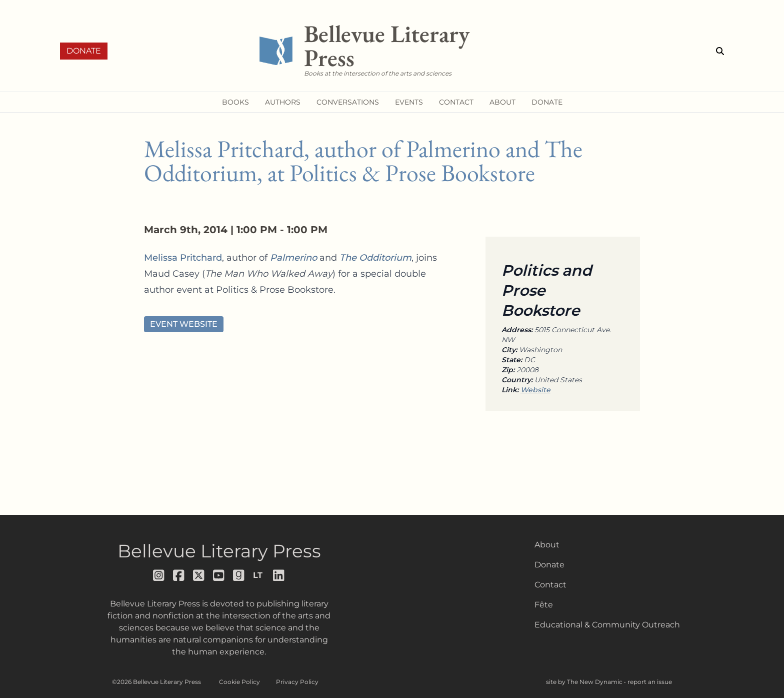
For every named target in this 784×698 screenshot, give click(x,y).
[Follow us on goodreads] (239, 575)
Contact (550, 585)
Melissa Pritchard (183, 258)
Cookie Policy (239, 682)
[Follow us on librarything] (259, 575)
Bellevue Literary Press (219, 551)
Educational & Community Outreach (607, 625)
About (547, 545)
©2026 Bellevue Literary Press (156, 682)
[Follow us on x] (199, 575)
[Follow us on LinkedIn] (279, 575)
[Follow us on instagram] (159, 575)
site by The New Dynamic (585, 682)
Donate (84, 51)
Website (535, 390)
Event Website (184, 324)
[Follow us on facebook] (179, 575)
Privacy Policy (297, 682)
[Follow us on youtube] (219, 575)
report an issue (650, 682)
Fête (544, 605)
